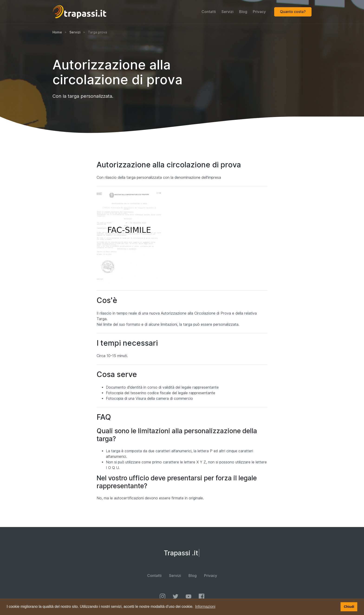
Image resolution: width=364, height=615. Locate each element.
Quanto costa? (293, 12)
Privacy (259, 12)
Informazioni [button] (205, 607)
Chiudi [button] (349, 607)
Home (57, 32)
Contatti (209, 12)
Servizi (227, 12)
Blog (243, 12)
